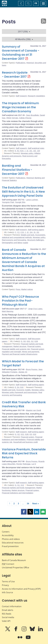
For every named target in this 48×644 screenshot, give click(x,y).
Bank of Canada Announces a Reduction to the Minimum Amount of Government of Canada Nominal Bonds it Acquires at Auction (24, 260)
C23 (22, 232)
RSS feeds (7, 614)
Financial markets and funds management (19, 488)
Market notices (27, 289)
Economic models (24, 390)
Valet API (6, 621)
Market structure (20, 346)
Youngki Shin (20, 202)
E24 (22, 151)
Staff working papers (36, 230)
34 (28, 503)
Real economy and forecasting (14, 240)
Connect (8, 564)
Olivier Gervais (12, 118)
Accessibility (8, 535)
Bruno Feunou (32, 369)
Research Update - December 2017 (15, 75)
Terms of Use (8, 581)
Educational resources (13, 543)
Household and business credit (25, 442)
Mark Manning (8, 311)
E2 (18, 151)
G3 (31, 434)
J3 (34, 232)
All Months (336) (24, 39)
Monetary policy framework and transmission (20, 392)
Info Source (7, 592)
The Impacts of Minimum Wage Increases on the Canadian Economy (20, 107)
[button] (24, 512)
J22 (35, 151)
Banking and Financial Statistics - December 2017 (17, 170)
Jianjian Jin (23, 372)
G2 (32, 341)
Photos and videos (11, 539)
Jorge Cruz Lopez (35, 309)
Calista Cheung (25, 118)
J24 (31, 232)
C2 (18, 232)
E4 (18, 387)
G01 (28, 341)
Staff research (21, 96)
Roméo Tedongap (23, 464)
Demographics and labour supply (15, 243)
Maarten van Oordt (33, 410)
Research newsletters (36, 96)
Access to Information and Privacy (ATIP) (21, 589)
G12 (22, 485)
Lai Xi (34, 464)
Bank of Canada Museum (14, 560)
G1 (18, 485)
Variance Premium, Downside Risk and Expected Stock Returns (24, 453)
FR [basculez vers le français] (36, 3)
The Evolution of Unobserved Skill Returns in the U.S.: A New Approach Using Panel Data (23, 192)
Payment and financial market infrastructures (20, 354)
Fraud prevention (10, 546)
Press (18, 289)
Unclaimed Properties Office (15, 568)
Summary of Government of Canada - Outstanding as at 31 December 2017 (21, 53)
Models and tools (28, 235)
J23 (38, 151)
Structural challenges (36, 240)
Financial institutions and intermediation (18, 493)
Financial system (34, 346)
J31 (38, 232)
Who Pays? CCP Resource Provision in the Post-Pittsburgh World (20, 301)
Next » (36, 503)
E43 (22, 387)
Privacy (5, 585)
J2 (27, 151)
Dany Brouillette (33, 115)
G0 (25, 341)
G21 (22, 434)
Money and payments (31, 352)
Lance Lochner (32, 200)
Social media (8, 617)
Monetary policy (27, 153)
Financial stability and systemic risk (16, 349)
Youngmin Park (8, 202)
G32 (35, 434)
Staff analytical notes (36, 148)
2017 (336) (24, 32)
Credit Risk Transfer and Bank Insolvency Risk (24, 404)
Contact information (12, 606)
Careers (6, 532)
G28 (36, 341)
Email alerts (8, 610)
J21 (31, 151)
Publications (20, 63)
